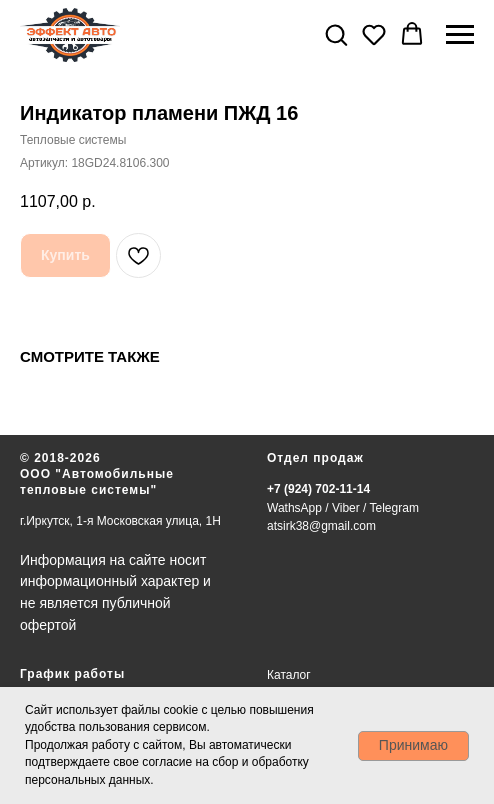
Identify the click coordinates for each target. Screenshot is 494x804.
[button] (336, 34)
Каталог (289, 675)
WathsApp (294, 508)
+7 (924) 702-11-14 (318, 489)
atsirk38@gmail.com (321, 526)
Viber (346, 508)
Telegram (394, 508)
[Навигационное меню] (460, 35)
